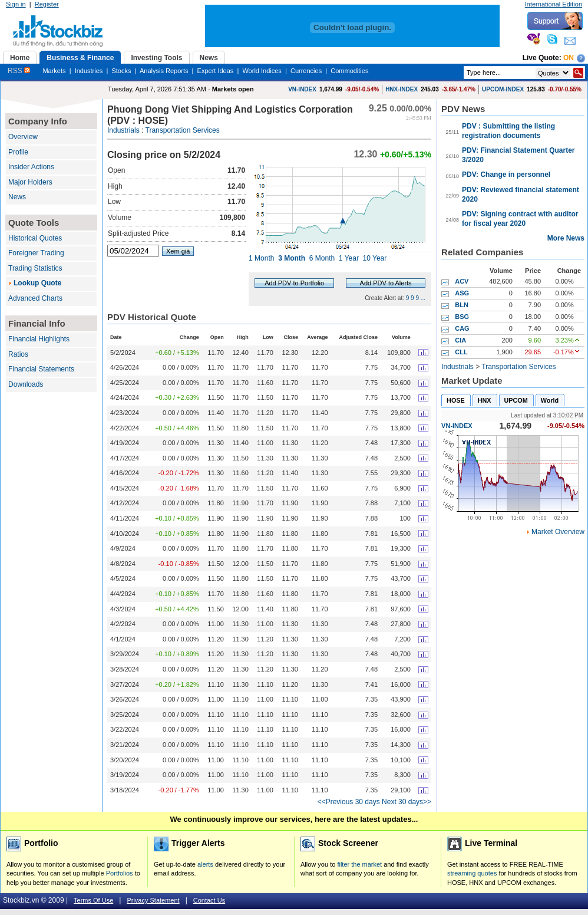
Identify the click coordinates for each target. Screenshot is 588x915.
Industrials (123, 130)
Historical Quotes (35, 238)
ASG (462, 293)
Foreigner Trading (36, 253)
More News (566, 238)
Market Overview (558, 532)
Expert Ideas (216, 71)
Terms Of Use (93, 900)
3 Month (292, 258)
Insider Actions (31, 167)
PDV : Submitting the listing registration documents (508, 131)
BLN (462, 305)
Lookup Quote (37, 283)
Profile (18, 152)
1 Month (261, 258)
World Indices (262, 71)
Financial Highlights (39, 339)
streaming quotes (472, 873)
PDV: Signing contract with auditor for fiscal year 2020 (520, 219)
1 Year (349, 258)
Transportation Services (183, 130)
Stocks (121, 71)
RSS (19, 71)
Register (47, 4)
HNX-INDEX (402, 89)
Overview (23, 137)
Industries (89, 71)
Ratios (18, 354)
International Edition (554, 4)
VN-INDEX (302, 89)
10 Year (375, 258)
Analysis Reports (164, 71)
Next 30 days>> (407, 802)
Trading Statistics (35, 268)
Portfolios (120, 873)
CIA (460, 340)
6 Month (322, 258)
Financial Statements (41, 369)
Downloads (26, 384)
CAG (462, 328)
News (17, 197)
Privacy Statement (153, 900)
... (423, 298)
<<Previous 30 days (349, 802)
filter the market (359, 864)
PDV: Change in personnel (506, 175)
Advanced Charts (35, 298)
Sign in (16, 4)
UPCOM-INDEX (503, 89)
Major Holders (30, 182)
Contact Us (209, 900)
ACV (462, 281)
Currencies (306, 71)
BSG (462, 317)
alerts (205, 864)
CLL (461, 352)
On (569, 58)
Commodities (349, 71)
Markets (54, 71)
